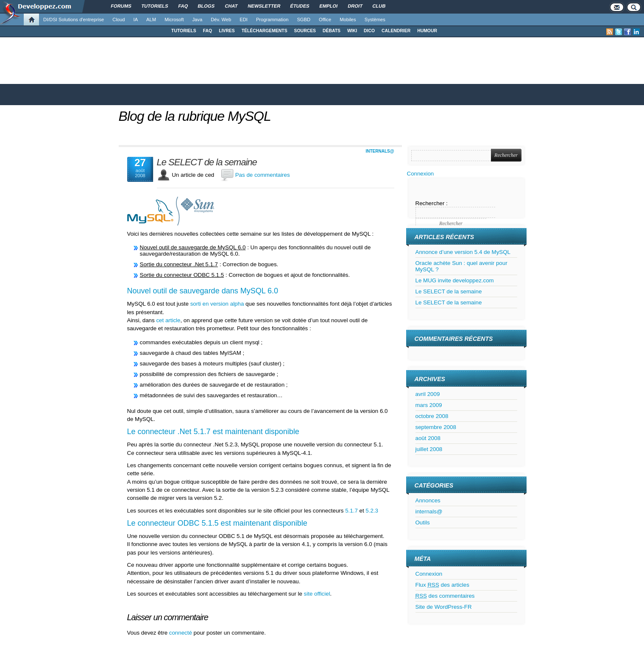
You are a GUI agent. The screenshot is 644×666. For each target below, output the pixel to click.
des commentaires (445, 596)
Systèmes (375, 20)
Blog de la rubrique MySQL (195, 116)
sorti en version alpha (217, 304)
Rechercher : (432, 203)
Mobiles (348, 20)
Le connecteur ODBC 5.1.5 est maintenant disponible (217, 523)
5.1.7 (351, 511)
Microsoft (174, 20)
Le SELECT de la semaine (207, 162)
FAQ (208, 31)
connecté (181, 633)
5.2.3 (372, 511)
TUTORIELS (184, 31)
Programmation (272, 20)
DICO (369, 31)
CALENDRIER (396, 31)
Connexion (421, 174)
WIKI (352, 31)
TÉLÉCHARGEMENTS (265, 31)
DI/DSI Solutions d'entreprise (74, 20)
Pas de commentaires (263, 175)
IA (136, 20)
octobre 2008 (432, 416)
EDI (244, 20)
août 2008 (428, 438)
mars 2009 (429, 405)
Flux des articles (442, 585)
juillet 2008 (429, 449)
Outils (423, 522)
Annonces (428, 500)
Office (325, 20)
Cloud (118, 20)
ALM (151, 20)
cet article (168, 320)
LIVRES (227, 31)
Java (198, 20)
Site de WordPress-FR (444, 607)
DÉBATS (332, 31)
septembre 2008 (436, 427)
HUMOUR (427, 31)
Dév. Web (221, 20)
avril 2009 (428, 394)
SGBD (304, 20)
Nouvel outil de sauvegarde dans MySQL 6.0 (203, 291)
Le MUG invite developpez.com (455, 280)
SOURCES (305, 31)
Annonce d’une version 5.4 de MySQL (463, 252)
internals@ (380, 151)
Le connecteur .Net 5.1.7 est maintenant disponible (213, 432)
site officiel (317, 594)
